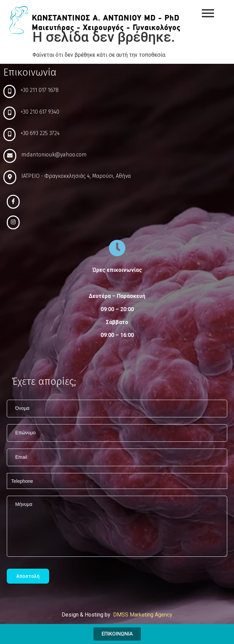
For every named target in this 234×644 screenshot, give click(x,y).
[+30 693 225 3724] (9, 135)
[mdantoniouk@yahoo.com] (10, 156)
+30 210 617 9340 (40, 112)
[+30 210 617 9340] (9, 113)
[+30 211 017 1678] (9, 91)
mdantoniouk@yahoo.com (54, 155)
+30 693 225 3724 (40, 133)
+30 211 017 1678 (40, 90)
